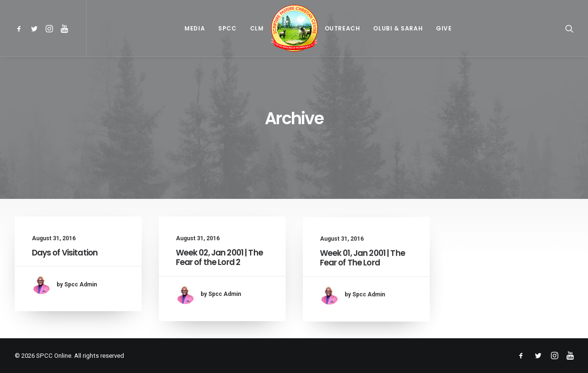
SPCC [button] (227, 28)
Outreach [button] (342, 28)
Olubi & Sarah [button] (398, 28)
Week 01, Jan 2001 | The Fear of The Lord (362, 265)
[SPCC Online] (294, 28)
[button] (21, 28)
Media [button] (195, 28)
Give (444, 28)
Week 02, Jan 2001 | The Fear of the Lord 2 (219, 257)
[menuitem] (21, 28)
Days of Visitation (65, 253)
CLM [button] (257, 28)
